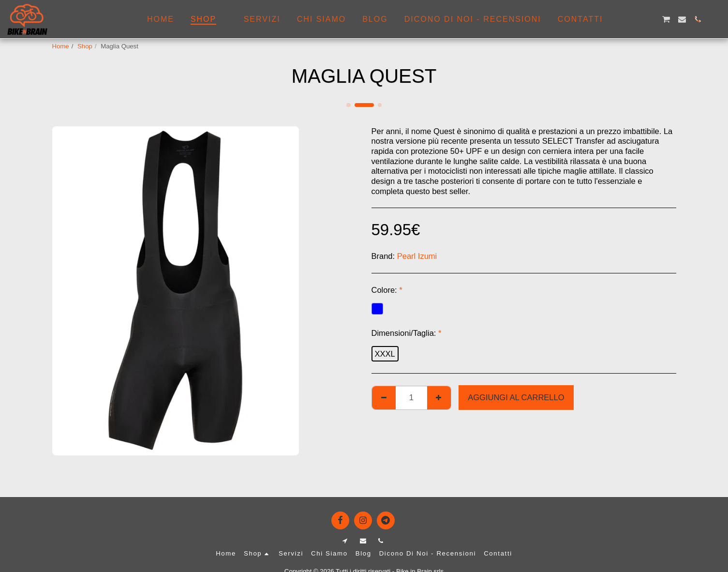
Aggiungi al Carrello (516, 397)
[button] (619, 19)
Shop (85, 46)
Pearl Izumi (417, 256)
